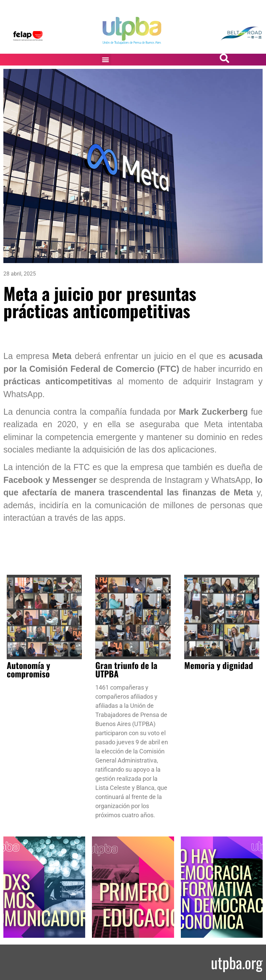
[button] (106, 59)
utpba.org (237, 962)
